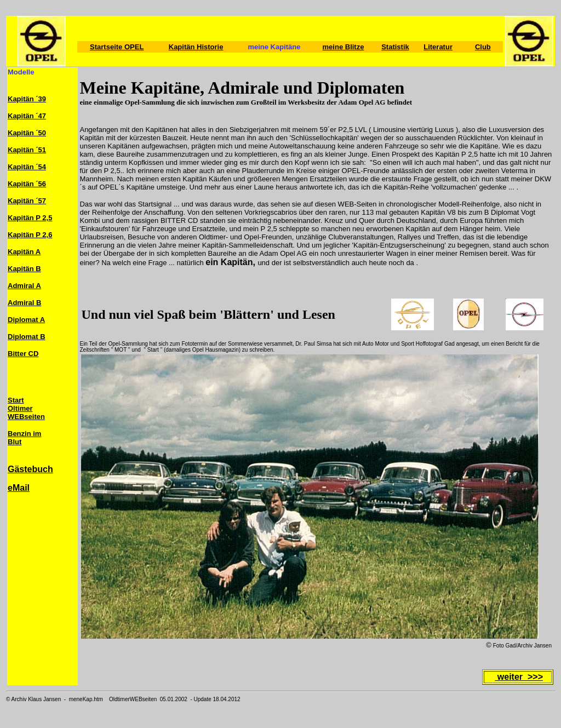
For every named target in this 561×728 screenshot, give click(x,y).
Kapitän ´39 (27, 99)
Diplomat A (26, 320)
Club (483, 47)
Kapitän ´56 (27, 184)
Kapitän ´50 (27, 133)
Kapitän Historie (196, 47)
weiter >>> (519, 677)
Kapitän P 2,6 (30, 235)
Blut (15, 442)
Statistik (395, 47)
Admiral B (24, 303)
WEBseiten (26, 417)
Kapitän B (24, 269)
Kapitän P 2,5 (30, 218)
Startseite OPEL (117, 47)
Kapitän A (24, 252)
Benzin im (24, 434)
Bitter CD (23, 354)
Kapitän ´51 (27, 150)
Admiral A (24, 286)
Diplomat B (27, 337)
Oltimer (20, 408)
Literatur (438, 47)
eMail (19, 488)
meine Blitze (344, 47)
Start (16, 400)
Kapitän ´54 (27, 167)
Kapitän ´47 (27, 116)
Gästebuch (30, 469)
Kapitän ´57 (27, 201)
